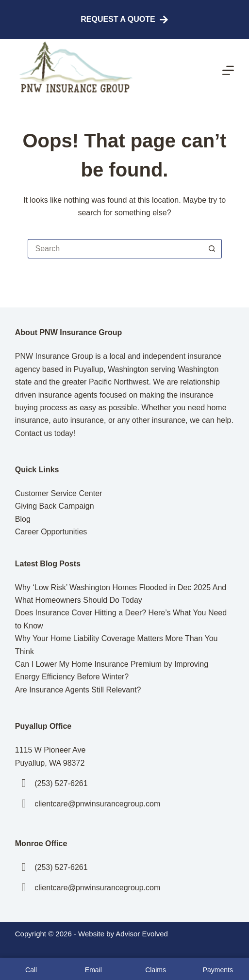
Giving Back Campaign (55, 506)
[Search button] (212, 249)
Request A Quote (124, 20)
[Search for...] (115, 249)
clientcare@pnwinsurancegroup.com (97, 804)
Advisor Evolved (142, 934)
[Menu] (228, 70)
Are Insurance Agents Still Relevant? (78, 690)
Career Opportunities (51, 532)
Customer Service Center (59, 493)
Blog (23, 519)
